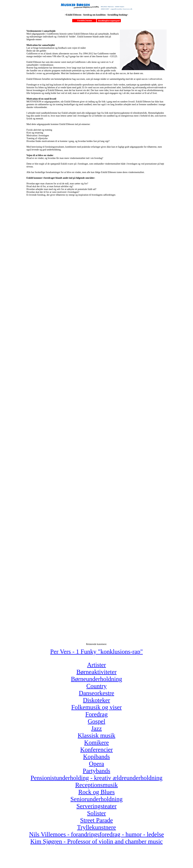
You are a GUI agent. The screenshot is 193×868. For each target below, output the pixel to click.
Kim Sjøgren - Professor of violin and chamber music (96, 841)
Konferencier (96, 750)
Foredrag (96, 714)
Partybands (96, 771)
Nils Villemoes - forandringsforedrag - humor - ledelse (97, 834)
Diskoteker (97, 700)
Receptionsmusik (97, 785)
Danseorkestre (97, 693)
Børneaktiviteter (97, 672)
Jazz (97, 728)
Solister (97, 813)
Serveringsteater (97, 806)
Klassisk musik (97, 735)
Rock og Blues (97, 792)
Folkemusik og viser (97, 707)
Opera (96, 764)
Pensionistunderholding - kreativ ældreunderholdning (96, 778)
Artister (97, 665)
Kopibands (97, 757)
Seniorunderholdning (96, 799)
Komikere (97, 742)
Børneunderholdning (96, 679)
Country (96, 686)
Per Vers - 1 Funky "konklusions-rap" (97, 652)
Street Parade (97, 820)
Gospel (97, 721)
